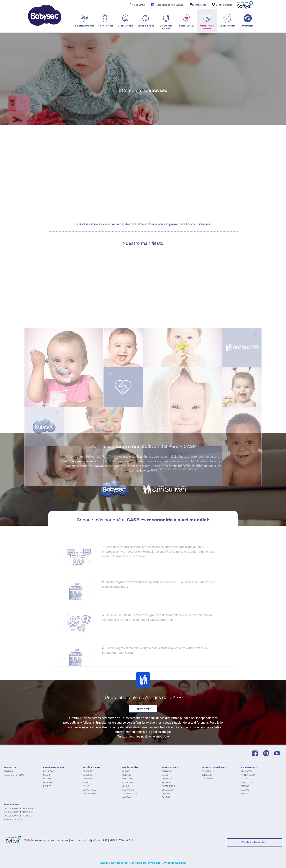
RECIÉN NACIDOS (92, 768)
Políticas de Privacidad (146, 863)
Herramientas (12, 805)
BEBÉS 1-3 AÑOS (170, 768)
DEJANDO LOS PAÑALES (214, 768)
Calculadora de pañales (17, 816)
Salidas (127, 797)
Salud (46, 775)
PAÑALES (8, 771)
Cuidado (48, 779)
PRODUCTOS (10, 768)
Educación (128, 790)
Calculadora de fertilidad (18, 812)
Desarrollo (50, 782)
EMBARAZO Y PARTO (54, 768)
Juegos (126, 771)
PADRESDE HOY (249, 768)
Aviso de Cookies (174, 863)
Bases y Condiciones (114, 863)
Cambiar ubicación (253, 843)
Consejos (49, 771)
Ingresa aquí (143, 708)
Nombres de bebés (14, 820)
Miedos (87, 782)
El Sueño (88, 775)
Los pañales (90, 790)
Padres (47, 786)
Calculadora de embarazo (18, 808)
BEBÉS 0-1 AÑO (130, 768)
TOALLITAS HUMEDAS (14, 775)
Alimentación (130, 794)
